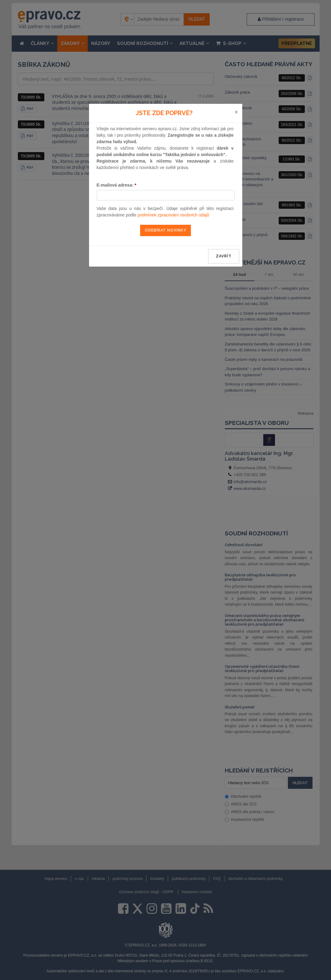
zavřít (224, 256)
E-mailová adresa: (117, 185)
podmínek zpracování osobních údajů (174, 215)
